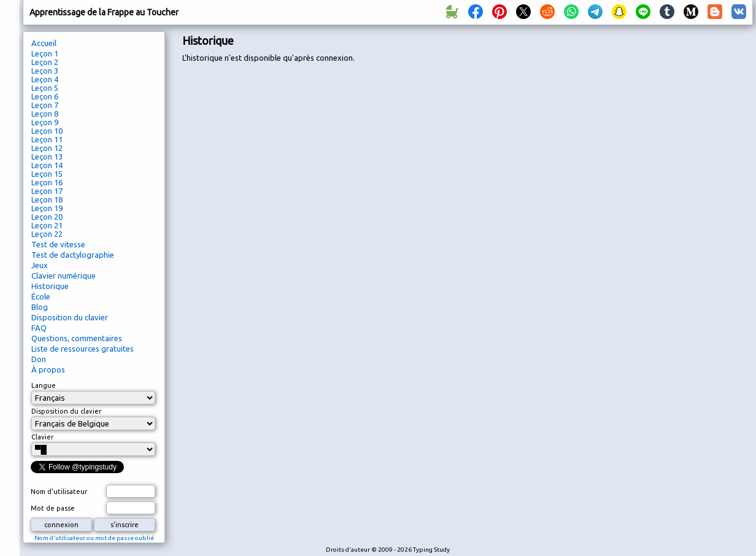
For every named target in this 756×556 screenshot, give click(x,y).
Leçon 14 (47, 165)
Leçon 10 (47, 131)
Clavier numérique (64, 276)
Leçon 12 (47, 148)
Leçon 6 (45, 96)
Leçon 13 (47, 156)
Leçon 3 (45, 71)
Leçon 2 (45, 62)
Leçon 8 (45, 114)
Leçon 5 (45, 88)
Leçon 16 (47, 182)
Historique (50, 286)
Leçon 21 (47, 225)
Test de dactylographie (73, 255)
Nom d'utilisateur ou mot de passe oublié (94, 538)
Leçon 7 (45, 105)
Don (39, 359)
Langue (44, 385)
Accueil (44, 43)
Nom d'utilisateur (59, 492)
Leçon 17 (47, 191)
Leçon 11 (47, 139)
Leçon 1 (45, 53)
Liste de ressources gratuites (83, 349)
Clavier (42, 437)
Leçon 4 (45, 79)
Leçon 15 (47, 174)
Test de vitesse (58, 244)
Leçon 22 (47, 234)
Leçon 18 (47, 199)
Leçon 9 (45, 122)
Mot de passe (53, 508)
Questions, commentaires (77, 338)
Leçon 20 (47, 217)
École (41, 296)
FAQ (39, 328)
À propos (48, 369)
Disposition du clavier (70, 317)
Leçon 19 (47, 208)
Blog (40, 307)
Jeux (40, 265)
